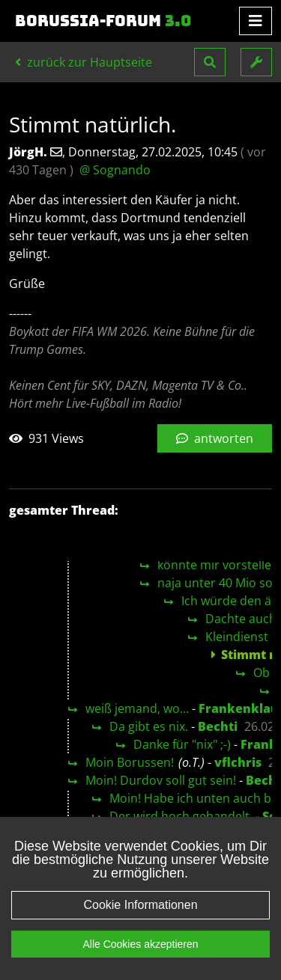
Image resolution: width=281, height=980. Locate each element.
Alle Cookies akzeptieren (140, 944)
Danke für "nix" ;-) (182, 744)
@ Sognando (115, 170)
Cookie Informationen (140, 905)
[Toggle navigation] (256, 21)
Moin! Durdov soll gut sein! (161, 780)
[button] (210, 62)
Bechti (218, 726)
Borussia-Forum (103, 21)
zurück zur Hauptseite (84, 62)
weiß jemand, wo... (137, 708)
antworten (215, 438)
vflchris (238, 762)
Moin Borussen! (130, 762)
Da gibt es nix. (149, 726)
